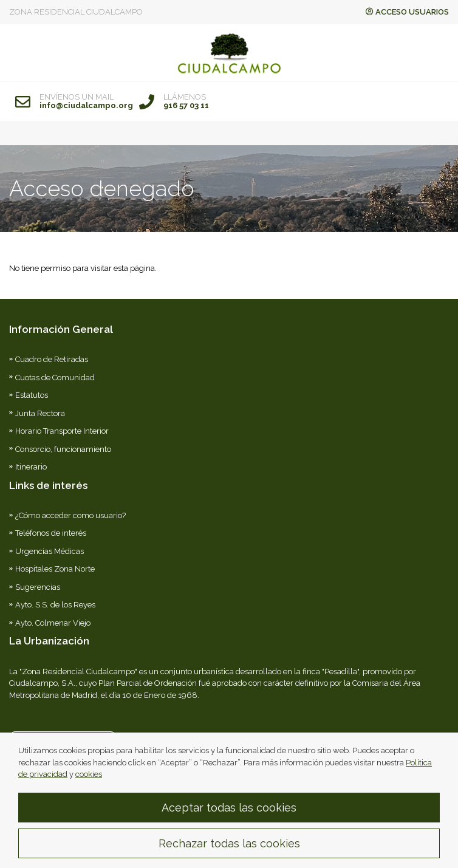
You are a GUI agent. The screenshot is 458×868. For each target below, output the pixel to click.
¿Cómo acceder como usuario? (70, 515)
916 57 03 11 (186, 106)
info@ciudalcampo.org (86, 106)
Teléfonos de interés (51, 533)
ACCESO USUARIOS (407, 12)
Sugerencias (38, 587)
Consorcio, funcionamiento (63, 449)
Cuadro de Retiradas (52, 359)
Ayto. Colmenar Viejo (53, 623)
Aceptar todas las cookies (229, 815)
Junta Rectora (40, 413)
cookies (89, 782)
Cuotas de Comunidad (55, 378)
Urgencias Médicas (50, 551)
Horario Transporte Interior (62, 431)
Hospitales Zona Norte (55, 569)
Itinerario (31, 467)
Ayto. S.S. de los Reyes (55, 605)
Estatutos (32, 395)
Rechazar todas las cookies (229, 851)
